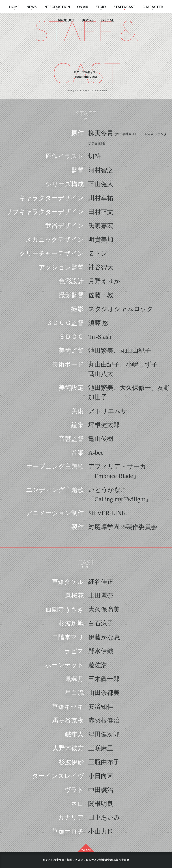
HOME (14, 7)
